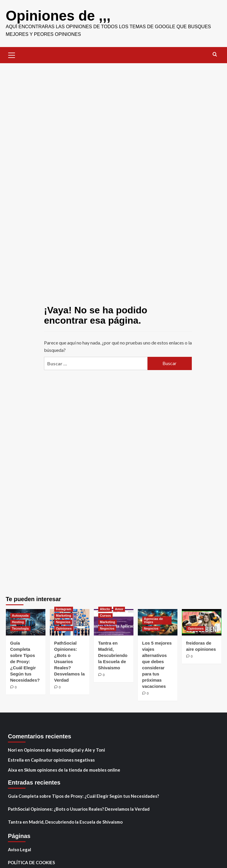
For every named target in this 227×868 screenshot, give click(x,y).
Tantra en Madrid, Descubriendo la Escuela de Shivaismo (113, 655)
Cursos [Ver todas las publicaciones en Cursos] (106, 616)
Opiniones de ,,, (58, 16)
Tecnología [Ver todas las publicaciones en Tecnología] (20, 628)
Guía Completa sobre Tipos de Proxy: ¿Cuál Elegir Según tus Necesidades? (25, 662)
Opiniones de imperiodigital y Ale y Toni (64, 750)
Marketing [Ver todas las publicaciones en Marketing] (64, 616)
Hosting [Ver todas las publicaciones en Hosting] (18, 622)
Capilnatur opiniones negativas (63, 760)
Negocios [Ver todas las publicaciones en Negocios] (63, 622)
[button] (12, 54)
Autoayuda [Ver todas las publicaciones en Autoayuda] (20, 616)
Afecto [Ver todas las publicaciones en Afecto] (105, 609)
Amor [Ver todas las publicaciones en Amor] (119, 609)
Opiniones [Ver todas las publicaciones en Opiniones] (64, 628)
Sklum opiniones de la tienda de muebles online (72, 770)
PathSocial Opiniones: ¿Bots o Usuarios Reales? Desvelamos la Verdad (70, 662)
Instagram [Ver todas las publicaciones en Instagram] (64, 609)
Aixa (12, 770)
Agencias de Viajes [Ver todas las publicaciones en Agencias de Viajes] (154, 620)
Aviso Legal (20, 849)
